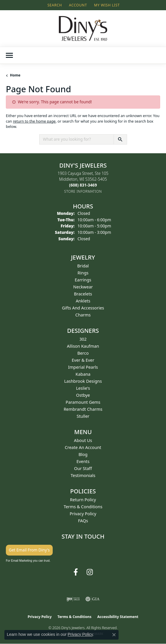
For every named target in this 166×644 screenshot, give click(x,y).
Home (15, 75)
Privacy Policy (83, 514)
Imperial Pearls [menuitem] (83, 367)
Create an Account (83, 447)
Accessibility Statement (118, 617)
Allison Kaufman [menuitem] (83, 346)
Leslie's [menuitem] (83, 388)
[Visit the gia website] (93, 599)
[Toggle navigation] (9, 55)
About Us (83, 440)
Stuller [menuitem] (83, 416)
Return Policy (83, 500)
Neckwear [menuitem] (83, 287)
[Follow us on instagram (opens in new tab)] (90, 572)
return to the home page (34, 121)
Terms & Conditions (83, 507)
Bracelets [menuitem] (83, 294)
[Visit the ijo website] (73, 599)
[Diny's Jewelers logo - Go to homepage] (83, 28)
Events (83, 461)
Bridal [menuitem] (83, 266)
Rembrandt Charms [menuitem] (83, 409)
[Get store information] (83, 191)
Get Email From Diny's (29, 550)
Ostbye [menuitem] (83, 395)
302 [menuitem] (83, 339)
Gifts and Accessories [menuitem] (83, 308)
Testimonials (83, 475)
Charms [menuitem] (83, 315)
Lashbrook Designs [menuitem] (83, 381)
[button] (54, 5)
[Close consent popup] (114, 635)
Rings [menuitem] (83, 273)
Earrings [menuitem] (83, 280)
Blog (83, 454)
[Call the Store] (83, 185)
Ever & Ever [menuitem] (83, 360)
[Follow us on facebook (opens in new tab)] (76, 572)
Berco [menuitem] (83, 353)
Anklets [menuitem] (83, 301)
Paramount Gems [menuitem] (83, 402)
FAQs (83, 521)
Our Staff (83, 468)
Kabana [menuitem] (83, 374)
